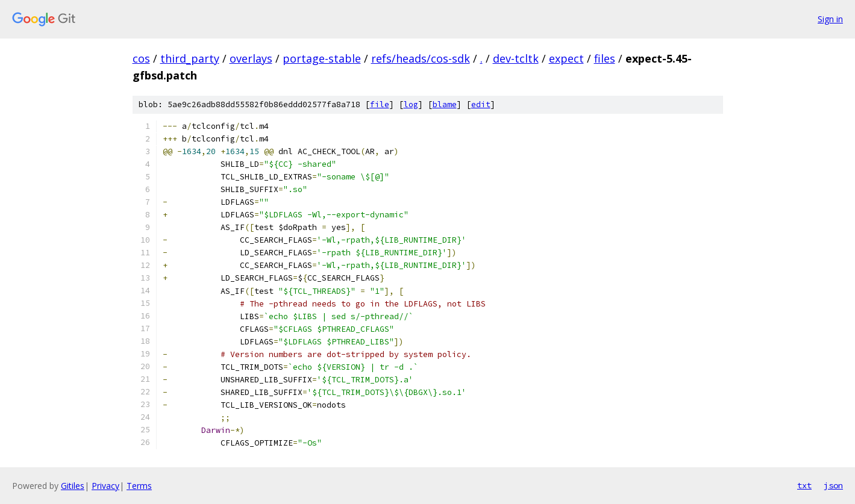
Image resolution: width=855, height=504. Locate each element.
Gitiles (73, 486)
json (833, 485)
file (380, 104)
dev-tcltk (516, 58)
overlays (251, 58)
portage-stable (322, 58)
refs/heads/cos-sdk (421, 58)
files (605, 58)
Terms (139, 486)
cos (141, 58)
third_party (190, 58)
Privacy (105, 486)
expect (566, 58)
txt (804, 485)
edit (481, 104)
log (411, 104)
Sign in (830, 19)
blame (445, 104)
